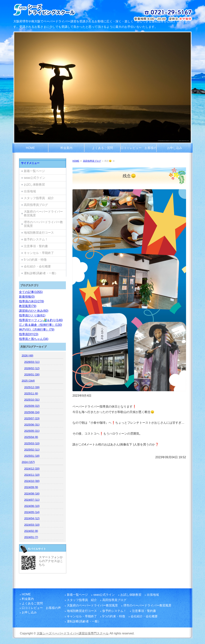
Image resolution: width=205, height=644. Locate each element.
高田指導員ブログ (92, 161)
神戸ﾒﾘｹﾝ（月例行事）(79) (37, 330)
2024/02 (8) (31, 531)
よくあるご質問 (102, 148)
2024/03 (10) (32, 525)
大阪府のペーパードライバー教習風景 (43, 213)
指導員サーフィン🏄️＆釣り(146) (41, 320)
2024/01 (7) (31, 537)
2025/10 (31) (32, 400)
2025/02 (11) (32, 450)
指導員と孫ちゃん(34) (34, 339)
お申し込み (175, 148)
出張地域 (30, 191)
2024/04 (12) (32, 518)
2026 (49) (27, 356)
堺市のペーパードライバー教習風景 (43, 224)
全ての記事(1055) (31, 292)
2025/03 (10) (32, 443)
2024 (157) (28, 462)
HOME (30, 148)
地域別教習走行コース (39, 233)
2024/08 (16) (32, 494)
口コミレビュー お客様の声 (139, 149)
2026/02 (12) (32, 368)
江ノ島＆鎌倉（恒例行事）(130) (40, 325)
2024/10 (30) (32, 481)
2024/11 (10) (32, 475)
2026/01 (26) (32, 374)
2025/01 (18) (32, 456)
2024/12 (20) (32, 469)
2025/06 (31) (32, 425)
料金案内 (66, 148)
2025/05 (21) (32, 431)
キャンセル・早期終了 (39, 253)
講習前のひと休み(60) (34, 311)
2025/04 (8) (31, 437)
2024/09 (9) (31, 487)
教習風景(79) (28, 306)
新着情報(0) (27, 297)
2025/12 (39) (32, 387)
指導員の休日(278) (31, 301)
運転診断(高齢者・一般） (41, 273)
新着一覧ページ (34, 171)
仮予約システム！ (36, 239)
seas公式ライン (35, 178)
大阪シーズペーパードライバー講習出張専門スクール (73, 633)
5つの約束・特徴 (35, 260)
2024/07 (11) (32, 500)
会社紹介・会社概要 (37, 266)
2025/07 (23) (32, 418)
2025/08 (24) (32, 412)
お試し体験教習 (34, 185)
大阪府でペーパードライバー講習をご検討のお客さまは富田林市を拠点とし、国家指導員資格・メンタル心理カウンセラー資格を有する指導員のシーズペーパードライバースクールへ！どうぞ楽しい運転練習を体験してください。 (54, 9)
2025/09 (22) (32, 406)
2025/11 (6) (31, 393)
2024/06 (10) (32, 506)
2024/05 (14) (32, 512)
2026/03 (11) (32, 362)
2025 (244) (28, 381)
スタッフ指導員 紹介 (39, 198)
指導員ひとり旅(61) (32, 315)
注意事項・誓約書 (36, 246)
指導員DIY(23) (29, 334)
